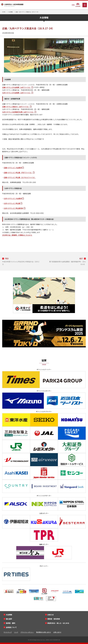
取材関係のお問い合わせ (44, 632)
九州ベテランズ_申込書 (12, 203)
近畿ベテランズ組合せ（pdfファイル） (16, 107)
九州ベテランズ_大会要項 (13, 198)
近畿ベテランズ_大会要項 (13, 168)
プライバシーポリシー (27, 632)
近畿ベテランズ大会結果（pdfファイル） (17, 87)
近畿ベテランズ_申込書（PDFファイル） (18, 173)
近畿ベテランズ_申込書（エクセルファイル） (20, 177)
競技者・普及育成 (54, 619)
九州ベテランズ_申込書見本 (14, 208)
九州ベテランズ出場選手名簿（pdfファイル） (18, 112)
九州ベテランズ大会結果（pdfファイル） (17, 93)
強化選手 (9, 619)
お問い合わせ (57, 632)
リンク (16, 632)
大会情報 (9, 615)
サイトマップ (8, 632)
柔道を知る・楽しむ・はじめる (58, 623)
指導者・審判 (11, 623)
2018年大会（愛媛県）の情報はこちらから (17, 235)
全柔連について (11, 627)
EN (73, 5)
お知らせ (51, 615)
